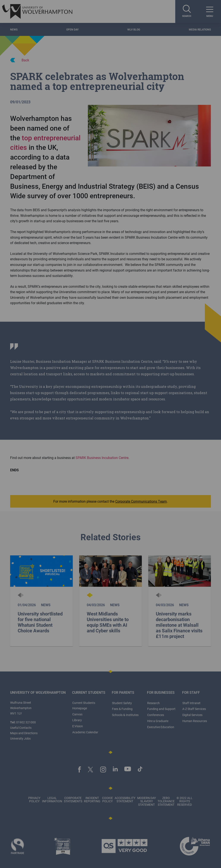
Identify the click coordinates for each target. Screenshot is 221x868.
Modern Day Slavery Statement (147, 801)
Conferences (156, 715)
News (14, 29)
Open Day (72, 29)
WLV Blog (134, 29)
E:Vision (78, 726)
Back (20, 60)
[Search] (187, 11)
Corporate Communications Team (141, 501)
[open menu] (210, 11)
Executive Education (161, 727)
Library (77, 720)
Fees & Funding (122, 709)
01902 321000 (26, 722)
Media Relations (200, 29)
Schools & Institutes (125, 715)
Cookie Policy (107, 799)
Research (153, 703)
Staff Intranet (191, 703)
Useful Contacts (21, 728)
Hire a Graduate (158, 721)
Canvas (77, 714)
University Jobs (20, 738)
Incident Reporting (92, 799)
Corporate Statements (73, 799)
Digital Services (192, 715)
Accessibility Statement (125, 799)
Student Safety (122, 703)
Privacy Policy (34, 799)
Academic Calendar (85, 732)
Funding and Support (161, 709)
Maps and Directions (24, 733)
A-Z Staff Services (194, 709)
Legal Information (52, 799)
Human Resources (195, 721)
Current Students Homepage (84, 705)
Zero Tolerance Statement (166, 801)
